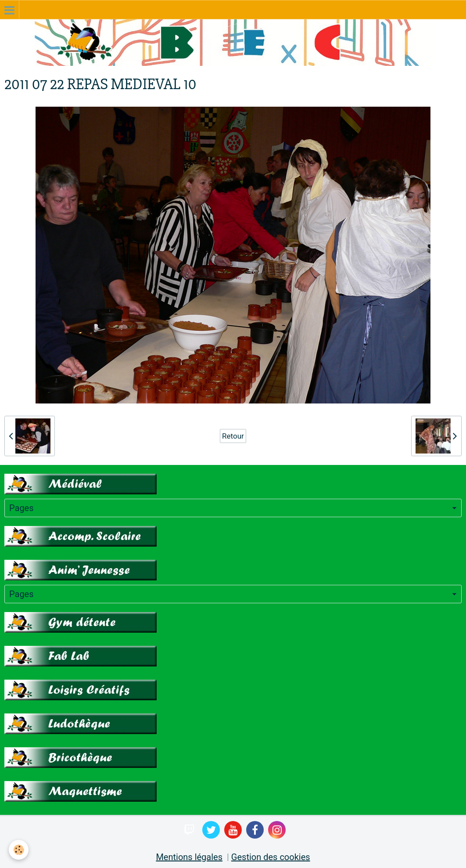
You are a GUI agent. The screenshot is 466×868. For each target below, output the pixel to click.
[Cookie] (19, 850)
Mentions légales (189, 857)
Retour (233, 436)
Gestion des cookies (271, 857)
